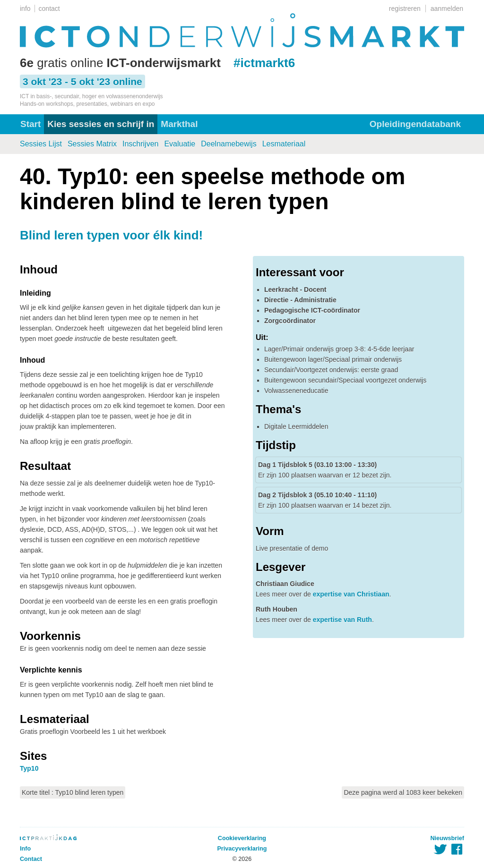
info (25, 9)
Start (30, 124)
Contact (31, 859)
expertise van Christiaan (351, 594)
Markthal (179, 124)
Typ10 (29, 768)
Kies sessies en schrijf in (101, 124)
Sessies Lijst (41, 144)
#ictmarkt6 (264, 63)
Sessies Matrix (92, 144)
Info (25, 849)
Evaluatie (180, 144)
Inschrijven (140, 144)
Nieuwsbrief (447, 838)
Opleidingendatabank (415, 124)
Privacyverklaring (242, 849)
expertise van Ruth (342, 620)
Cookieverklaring (242, 838)
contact (49, 9)
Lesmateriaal (284, 144)
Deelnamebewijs (229, 144)
